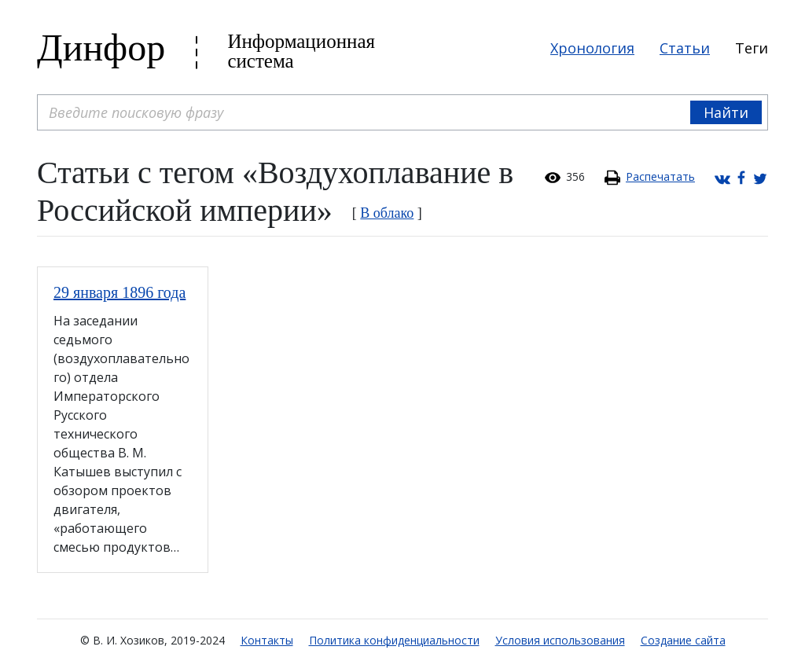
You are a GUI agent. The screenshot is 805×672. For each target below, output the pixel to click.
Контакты (267, 640)
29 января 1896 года (119, 292)
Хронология (592, 48)
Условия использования (560, 640)
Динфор (101, 48)
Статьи (685, 48)
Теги (752, 48)
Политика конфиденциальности (394, 640)
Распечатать (660, 176)
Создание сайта (683, 640)
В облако (387, 213)
